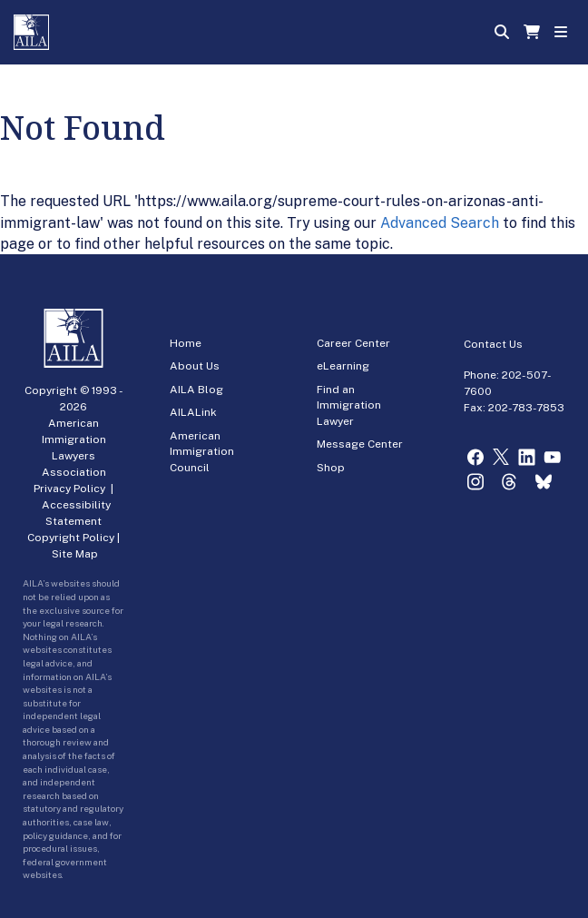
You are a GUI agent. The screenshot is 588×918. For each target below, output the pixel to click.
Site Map (75, 554)
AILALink (193, 412)
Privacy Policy (69, 489)
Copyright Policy (71, 538)
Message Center (360, 444)
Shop (331, 468)
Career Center (353, 343)
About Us (195, 366)
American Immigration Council (202, 452)
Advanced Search (440, 223)
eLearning (343, 366)
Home (186, 343)
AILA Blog (196, 390)
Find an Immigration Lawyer (349, 405)
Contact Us (493, 344)
